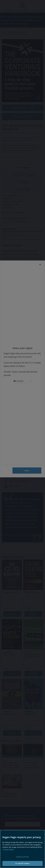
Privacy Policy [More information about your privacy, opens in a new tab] (8, 860)
